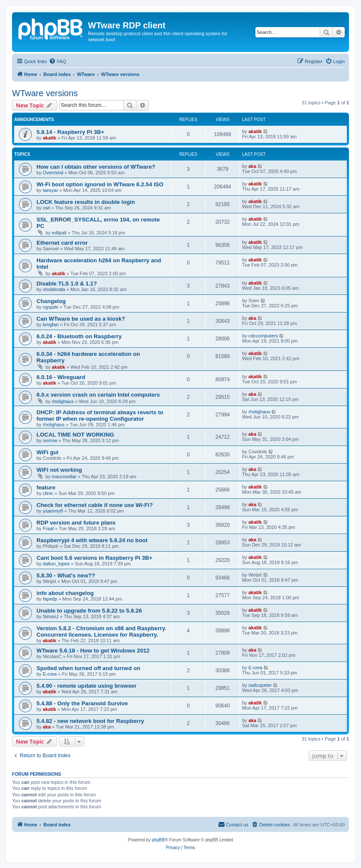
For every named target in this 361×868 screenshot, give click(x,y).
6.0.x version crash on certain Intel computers (98, 395)
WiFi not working (59, 470)
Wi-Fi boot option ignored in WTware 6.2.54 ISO (100, 184)
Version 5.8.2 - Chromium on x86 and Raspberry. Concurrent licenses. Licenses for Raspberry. (101, 631)
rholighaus (63, 401)
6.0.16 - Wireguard (61, 377)
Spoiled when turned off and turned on (88, 668)
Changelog (51, 301)
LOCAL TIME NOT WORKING (75, 435)
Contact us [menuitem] (233, 824)
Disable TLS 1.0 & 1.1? (67, 284)
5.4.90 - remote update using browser (86, 686)
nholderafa (54, 289)
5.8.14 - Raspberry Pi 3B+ (70, 132)
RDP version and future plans (76, 523)
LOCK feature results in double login (86, 202)
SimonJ (51, 616)
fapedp (50, 599)
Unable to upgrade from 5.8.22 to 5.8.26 (89, 611)
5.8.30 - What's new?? (66, 575)
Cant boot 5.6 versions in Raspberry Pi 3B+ (94, 558)
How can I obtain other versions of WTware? (96, 167)
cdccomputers (263, 336)
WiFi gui (47, 452)
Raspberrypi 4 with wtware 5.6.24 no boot (92, 540)
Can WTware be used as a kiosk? (81, 319)
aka (252, 166)
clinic (48, 493)
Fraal (48, 528)
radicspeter (260, 685)
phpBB (158, 840)
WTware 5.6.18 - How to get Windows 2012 (93, 651)
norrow (50, 440)
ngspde (51, 307)
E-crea (50, 674)
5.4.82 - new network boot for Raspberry (90, 721)
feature (46, 487)
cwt (47, 208)
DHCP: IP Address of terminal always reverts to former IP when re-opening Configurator (100, 416)
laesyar (50, 190)
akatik (50, 138)
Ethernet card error (62, 243)
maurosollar (64, 476)
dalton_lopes (56, 564)
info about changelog (65, 593)
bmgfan (51, 325)
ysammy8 (53, 511)
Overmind (53, 173)
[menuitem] (58, 61)
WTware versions (45, 93)
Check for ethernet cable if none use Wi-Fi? (95, 505)
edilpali (59, 233)
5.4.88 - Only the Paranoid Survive (82, 703)
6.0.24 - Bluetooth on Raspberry (79, 336)
